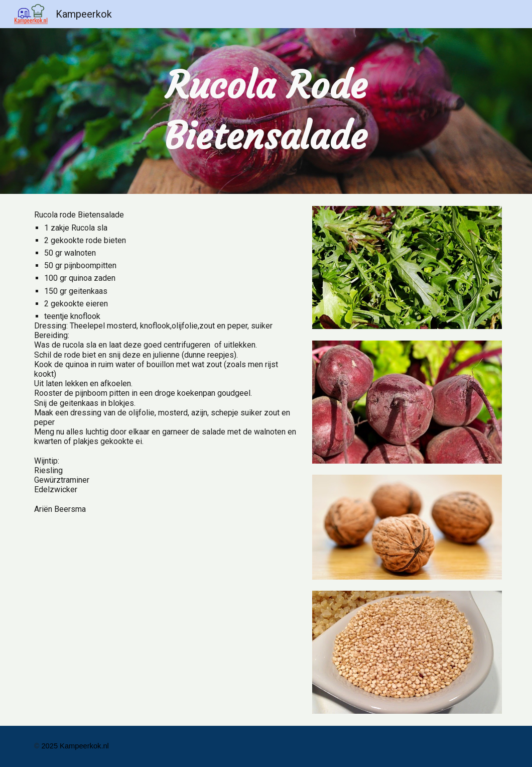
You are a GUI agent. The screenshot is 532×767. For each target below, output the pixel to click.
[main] (266, 111)
